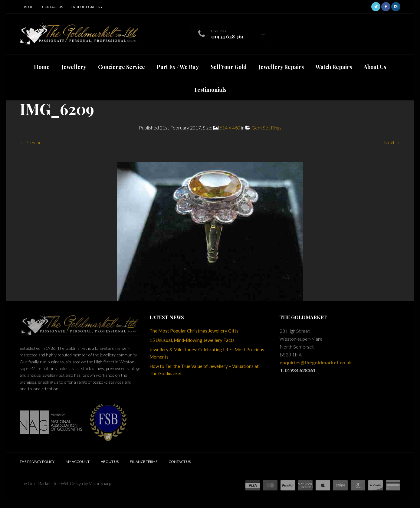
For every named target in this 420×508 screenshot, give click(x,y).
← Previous (32, 142)
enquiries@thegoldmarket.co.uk (316, 362)
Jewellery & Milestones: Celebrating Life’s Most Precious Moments (207, 353)
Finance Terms (144, 462)
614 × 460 (230, 128)
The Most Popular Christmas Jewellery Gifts (194, 331)
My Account (78, 462)
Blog (29, 7)
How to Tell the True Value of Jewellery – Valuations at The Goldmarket (204, 370)
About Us (110, 462)
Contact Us (52, 7)
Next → (392, 142)
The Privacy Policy (37, 462)
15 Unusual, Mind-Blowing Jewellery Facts (192, 340)
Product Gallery (87, 7)
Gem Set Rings (266, 128)
